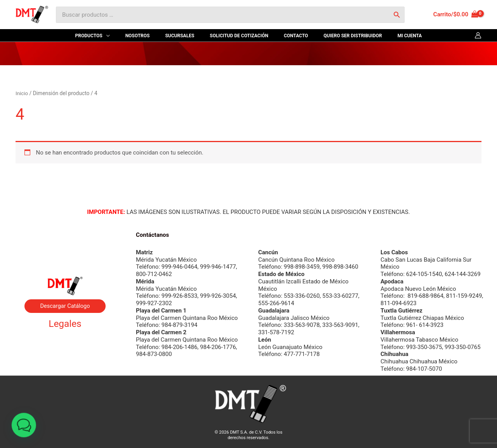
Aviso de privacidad (65, 342)
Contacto (65, 255)
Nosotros (65, 236)
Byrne (65, 245)
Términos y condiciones (65, 352)
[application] (132, 36)
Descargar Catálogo (65, 306)
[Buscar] (397, 15)
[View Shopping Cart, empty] (456, 15)
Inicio (22, 93)
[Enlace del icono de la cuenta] (478, 35)
